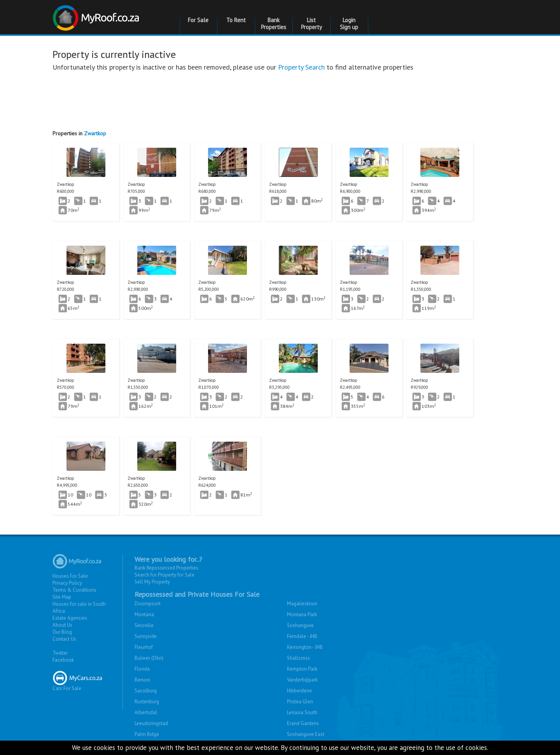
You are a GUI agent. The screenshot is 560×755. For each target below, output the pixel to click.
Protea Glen (300, 702)
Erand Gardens (303, 723)
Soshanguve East (306, 734)
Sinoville (144, 625)
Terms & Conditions (74, 590)
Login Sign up (349, 24)
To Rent (236, 20)
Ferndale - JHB (302, 636)
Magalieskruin (302, 604)
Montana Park (302, 614)
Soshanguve (300, 625)
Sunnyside (146, 636)
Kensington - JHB (305, 647)
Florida (142, 669)
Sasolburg (146, 691)
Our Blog (62, 632)
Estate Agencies (70, 618)
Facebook (63, 660)
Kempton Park (302, 669)
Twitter (60, 653)
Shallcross (298, 658)
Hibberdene (299, 691)
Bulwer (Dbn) (149, 658)
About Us (62, 625)
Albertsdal (146, 712)
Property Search (301, 67)
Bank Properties (274, 24)
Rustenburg (147, 702)
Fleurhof (144, 647)
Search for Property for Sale (164, 575)
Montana (144, 614)
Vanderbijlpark (302, 680)
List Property (311, 24)
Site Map (62, 597)
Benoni (142, 680)
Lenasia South (302, 712)
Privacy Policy (67, 583)
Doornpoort (148, 604)
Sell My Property (152, 582)
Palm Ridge (147, 734)
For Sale (198, 20)
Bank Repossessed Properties (166, 568)
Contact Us (64, 639)
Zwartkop (95, 133)
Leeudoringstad (151, 723)
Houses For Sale (70, 576)
